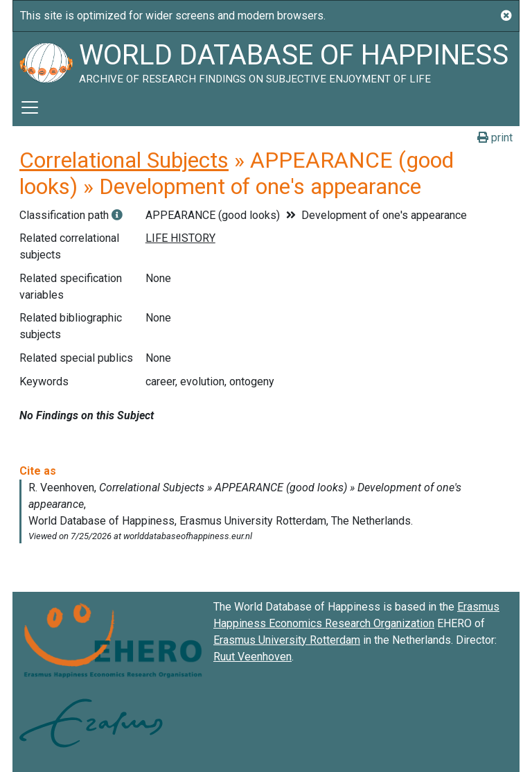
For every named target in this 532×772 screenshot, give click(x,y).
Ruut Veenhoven (252, 657)
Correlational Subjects (124, 160)
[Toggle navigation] (30, 107)
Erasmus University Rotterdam (287, 640)
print (495, 138)
